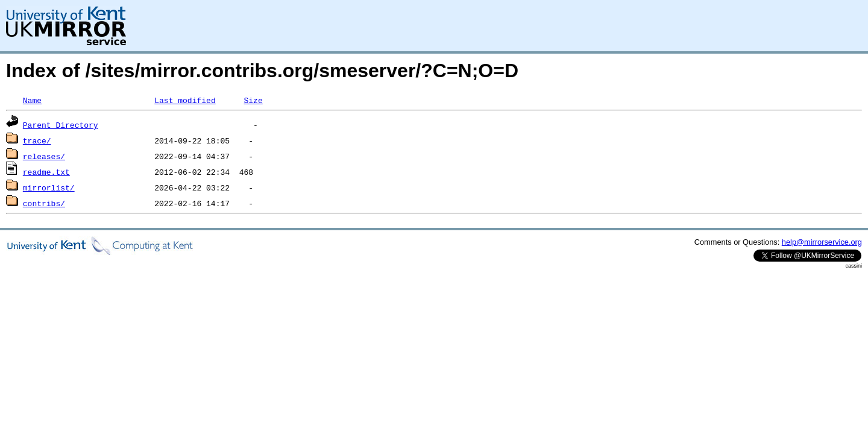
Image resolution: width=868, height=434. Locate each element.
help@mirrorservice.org (822, 242)
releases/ (44, 156)
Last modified (185, 100)
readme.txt (46, 172)
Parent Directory (61, 125)
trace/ (37, 140)
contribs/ (44, 203)
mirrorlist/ (49, 187)
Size (253, 100)
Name (32, 100)
